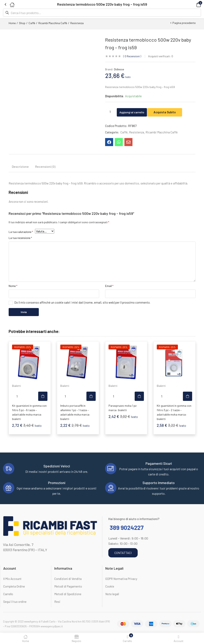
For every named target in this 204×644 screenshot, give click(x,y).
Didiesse (119, 69)
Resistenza (77, 23)
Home (12, 23)
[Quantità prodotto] (110, 112)
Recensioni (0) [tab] (45, 167)
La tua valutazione (21, 232)
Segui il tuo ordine (15, 602)
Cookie (110, 587)
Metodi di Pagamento (68, 587)
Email (109, 286)
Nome (13, 286)
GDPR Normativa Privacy (121, 579)
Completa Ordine (14, 587)
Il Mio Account (12, 579)
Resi (57, 602)
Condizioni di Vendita (68, 579)
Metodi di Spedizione (68, 594)
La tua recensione (20, 238)
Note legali (112, 594)
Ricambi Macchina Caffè (53, 23)
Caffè (32, 23)
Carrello (8, 594)
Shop (22, 23)
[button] (193, 4)
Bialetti (16, 386)
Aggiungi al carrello (136, 112)
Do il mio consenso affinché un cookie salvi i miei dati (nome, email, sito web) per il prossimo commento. (82, 303)
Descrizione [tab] (20, 167)
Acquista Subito (173, 112)
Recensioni (132, 56)
